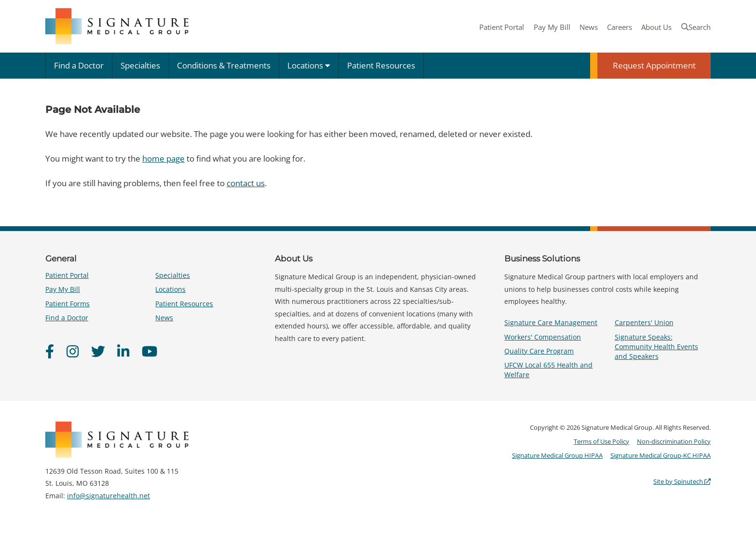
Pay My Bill (552, 27)
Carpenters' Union (644, 322)
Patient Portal (502, 27)
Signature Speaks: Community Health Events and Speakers (656, 347)
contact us (246, 183)
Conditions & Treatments (224, 65)
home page (163, 158)
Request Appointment (654, 65)
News (589, 27)
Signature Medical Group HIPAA (557, 455)
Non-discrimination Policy (674, 441)
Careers (620, 27)
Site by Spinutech (682, 481)
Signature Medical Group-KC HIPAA (661, 455)
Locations (309, 65)
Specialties (140, 65)
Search (696, 27)
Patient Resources (381, 65)
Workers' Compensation (543, 337)
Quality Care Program (539, 351)
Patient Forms (67, 304)
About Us (656, 27)
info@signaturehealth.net (108, 496)
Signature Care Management (551, 322)
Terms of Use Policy (601, 441)
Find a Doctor (79, 65)
